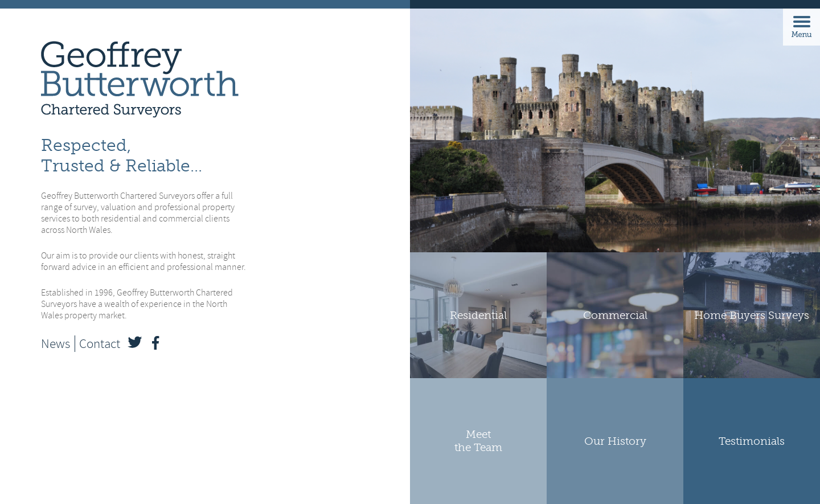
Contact (100, 344)
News (56, 344)
